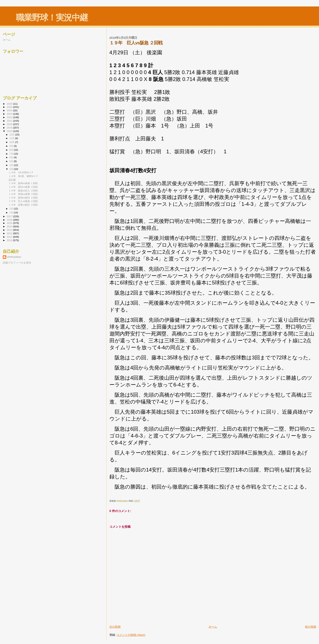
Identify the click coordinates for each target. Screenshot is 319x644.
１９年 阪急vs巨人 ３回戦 (23, 191)
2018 (10, 131)
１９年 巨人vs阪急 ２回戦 (23, 201)
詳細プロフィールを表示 (17, 263)
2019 (10, 128)
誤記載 (12, 180)
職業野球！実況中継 (52, 18)
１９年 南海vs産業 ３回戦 (23, 194)
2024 (10, 110)
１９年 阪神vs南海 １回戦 (23, 183)
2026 (10, 104)
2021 (10, 121)
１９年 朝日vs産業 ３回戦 (23, 187)
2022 (10, 117)
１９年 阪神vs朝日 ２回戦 (23, 198)
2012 (10, 233)
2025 (10, 107)
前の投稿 (311, 627)
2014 (10, 226)
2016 (10, 220)
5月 (12, 161)
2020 (10, 124)
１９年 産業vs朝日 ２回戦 (23, 205)
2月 (12, 209)
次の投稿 (115, 627)
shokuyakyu (14, 257)
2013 (10, 230)
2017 (10, 216)
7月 (12, 154)
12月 (12, 135)
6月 (12, 157)
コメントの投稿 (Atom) (131, 635)
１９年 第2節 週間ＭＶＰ (23, 176)
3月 (12, 169)
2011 (10, 237)
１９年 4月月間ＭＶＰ (21, 172)
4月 (12, 165)
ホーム (213, 627)
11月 (12, 138)
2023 (10, 114)
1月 (12, 213)
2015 (10, 223)
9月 (12, 146)
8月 (12, 150)
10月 (12, 142)
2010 (10, 240)
